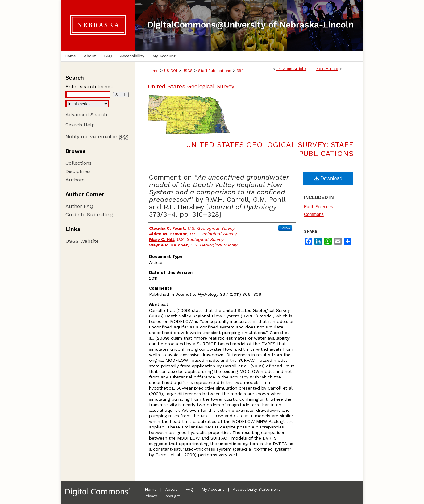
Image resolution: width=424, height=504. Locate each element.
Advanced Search (86, 115)
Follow (285, 228)
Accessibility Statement (256, 489)
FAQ (189, 489)
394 (240, 71)
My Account (213, 489)
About (171, 489)
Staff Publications (215, 71)
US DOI (170, 71)
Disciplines (78, 171)
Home (153, 71)
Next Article (327, 69)
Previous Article (291, 69)
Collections (79, 163)
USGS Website (82, 241)
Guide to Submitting (89, 215)
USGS (187, 71)
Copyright (171, 496)
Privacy (151, 496)
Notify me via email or (97, 136)
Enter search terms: (89, 87)
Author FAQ (79, 206)
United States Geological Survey (191, 86)
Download (328, 178)
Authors (75, 180)
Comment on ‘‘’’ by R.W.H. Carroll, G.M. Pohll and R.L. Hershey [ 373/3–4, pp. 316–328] (219, 196)
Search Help (80, 125)
